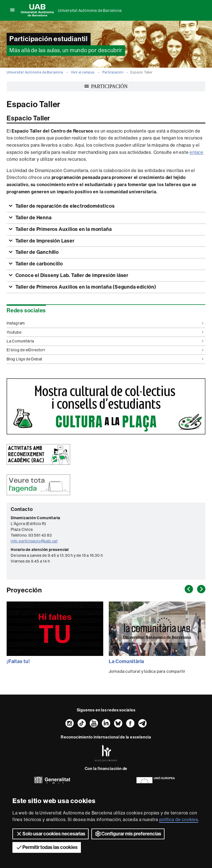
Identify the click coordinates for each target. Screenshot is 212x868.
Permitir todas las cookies (47, 847)
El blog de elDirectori (105, 350)
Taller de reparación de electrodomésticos (65, 206)
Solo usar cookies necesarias (51, 834)
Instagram (105, 323)
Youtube (105, 332)
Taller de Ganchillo (37, 252)
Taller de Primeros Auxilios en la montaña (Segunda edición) (85, 287)
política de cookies (179, 820)
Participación (113, 72)
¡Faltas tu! (18, 661)
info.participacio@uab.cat (34, 541)
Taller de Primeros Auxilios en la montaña (63, 229)
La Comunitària (105, 341)
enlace (197, 152)
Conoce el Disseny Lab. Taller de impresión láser (71, 275)
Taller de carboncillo (39, 264)
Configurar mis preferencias (128, 834)
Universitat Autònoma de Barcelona (90, 10)
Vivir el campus (83, 72)
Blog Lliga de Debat (105, 359)
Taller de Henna (33, 218)
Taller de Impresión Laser (44, 241)
